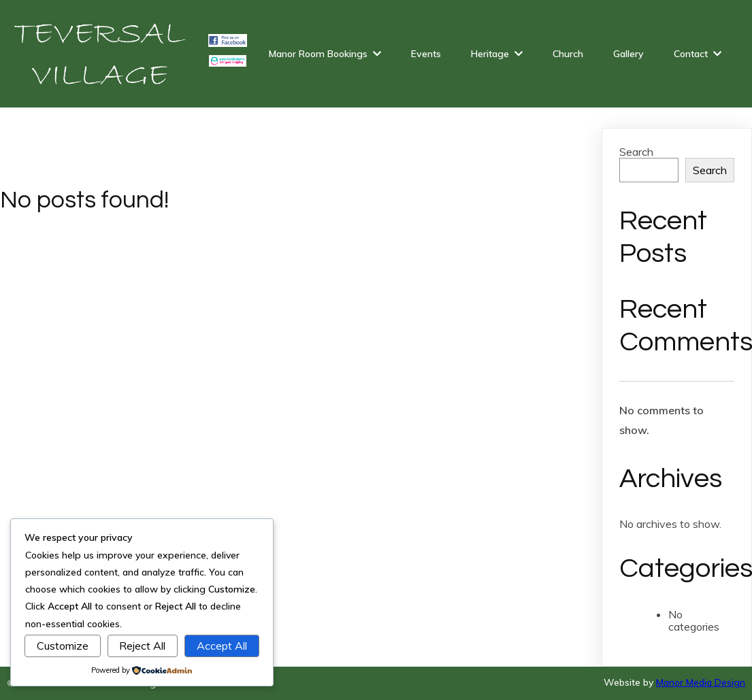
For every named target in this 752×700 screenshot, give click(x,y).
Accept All (222, 646)
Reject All (142, 646)
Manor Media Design (701, 682)
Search (636, 152)
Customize (63, 646)
